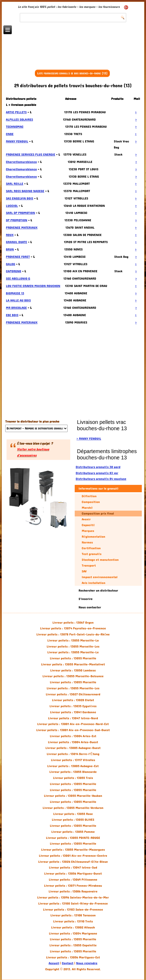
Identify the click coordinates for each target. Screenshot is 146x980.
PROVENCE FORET (18, 257)
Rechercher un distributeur (98, 591)
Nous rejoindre (87, 963)
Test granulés (92, 554)
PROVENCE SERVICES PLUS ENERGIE (31, 155)
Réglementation (93, 537)
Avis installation (94, 583)
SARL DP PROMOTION (21, 213)
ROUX (10, 235)
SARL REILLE (15, 184)
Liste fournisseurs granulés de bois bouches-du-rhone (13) (72, 73)
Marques (88, 531)
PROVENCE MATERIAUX (22, 228)
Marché (87, 508)
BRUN (10, 249)
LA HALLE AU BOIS (18, 300)
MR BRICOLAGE (17, 308)
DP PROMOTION (17, 220)
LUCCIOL (12, 206)
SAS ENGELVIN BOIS (20, 198)
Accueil (54, 963)
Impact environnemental (100, 577)
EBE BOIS (12, 315)
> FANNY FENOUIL (89, 439)
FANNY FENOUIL (17, 141)
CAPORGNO (14, 271)
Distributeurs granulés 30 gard (98, 467)
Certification (91, 548)
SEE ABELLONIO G (18, 279)
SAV (84, 571)
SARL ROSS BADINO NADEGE (25, 191)
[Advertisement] (73, 54)
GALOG (11, 264)
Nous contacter (90, 607)
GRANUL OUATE (17, 242)
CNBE (10, 134)
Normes (87, 542)
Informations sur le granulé (99, 489)
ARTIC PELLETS (16, 112)
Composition (91, 502)
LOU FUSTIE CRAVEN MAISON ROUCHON (33, 286)
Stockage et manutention (100, 560)
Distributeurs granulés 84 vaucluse (101, 479)
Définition (89, 496)
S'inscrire (86, 599)
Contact (68, 963)
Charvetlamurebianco (21, 162)
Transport (89, 566)
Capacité (88, 525)
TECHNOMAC (15, 127)
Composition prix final (98, 514)
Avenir (86, 519)
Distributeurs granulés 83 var (97, 473)
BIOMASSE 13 (15, 293)
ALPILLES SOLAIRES (20, 120)
